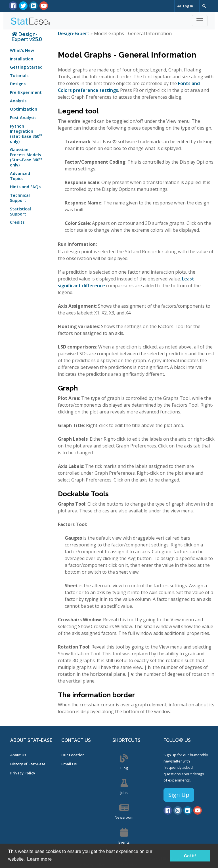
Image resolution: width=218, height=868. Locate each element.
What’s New (22, 50)
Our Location (73, 755)
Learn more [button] (39, 859)
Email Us (69, 764)
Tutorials (19, 76)
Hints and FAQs (25, 187)
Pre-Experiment (26, 92)
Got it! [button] (190, 856)
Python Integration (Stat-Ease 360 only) (26, 134)
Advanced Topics (20, 176)
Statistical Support (20, 211)
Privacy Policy (23, 773)
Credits (17, 222)
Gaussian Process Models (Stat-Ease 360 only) (26, 157)
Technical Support (20, 198)
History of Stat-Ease (28, 764)
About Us (18, 755)
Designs (18, 84)
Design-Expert (74, 33)
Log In (185, 6)
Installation (22, 59)
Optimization (24, 109)
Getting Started (26, 67)
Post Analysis (23, 118)
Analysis (18, 101)
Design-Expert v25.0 (27, 37)
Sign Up (179, 795)
